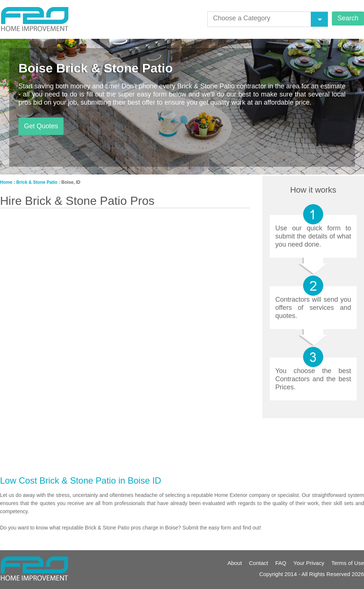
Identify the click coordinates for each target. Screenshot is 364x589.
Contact (259, 563)
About (234, 563)
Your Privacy (309, 563)
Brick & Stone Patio (37, 182)
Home (6, 182)
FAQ (281, 563)
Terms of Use (348, 563)
